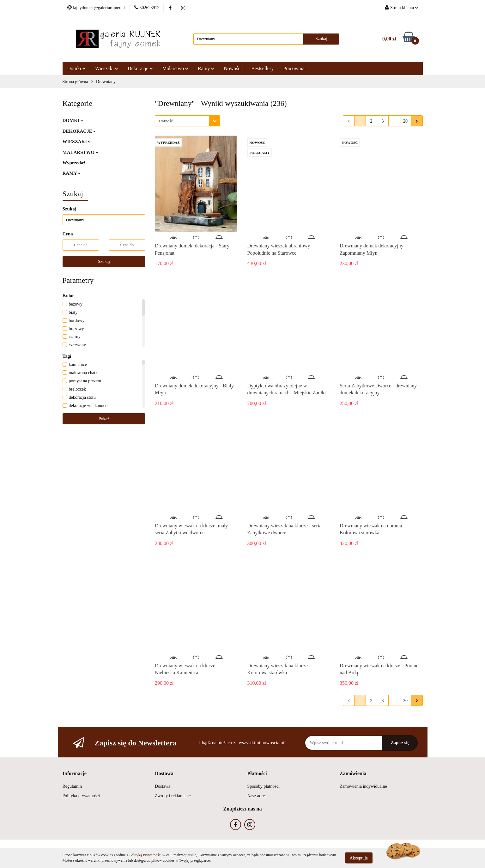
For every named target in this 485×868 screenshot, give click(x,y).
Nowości (233, 68)
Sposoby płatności (264, 786)
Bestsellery (262, 68)
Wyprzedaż (74, 163)
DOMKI (73, 120)
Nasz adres (257, 796)
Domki (76, 68)
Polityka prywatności (81, 796)
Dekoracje (140, 68)
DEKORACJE (79, 131)
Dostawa (163, 786)
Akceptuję (359, 858)
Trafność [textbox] (166, 121)
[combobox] (188, 121)
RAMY (72, 173)
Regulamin (72, 786)
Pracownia (294, 68)
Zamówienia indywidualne (363, 786)
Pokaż (104, 419)
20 (405, 121)
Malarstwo (175, 68)
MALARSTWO (80, 152)
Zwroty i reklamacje (173, 796)
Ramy (206, 68)
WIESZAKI (77, 142)
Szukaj (104, 261)
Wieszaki (107, 68)
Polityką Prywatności (145, 855)
